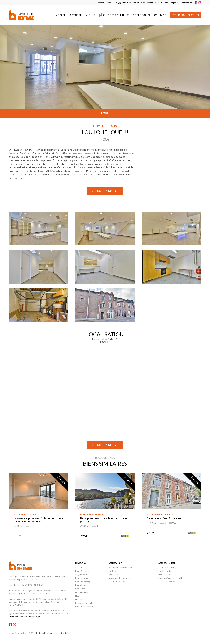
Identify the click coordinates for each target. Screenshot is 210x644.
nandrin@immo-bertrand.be (178, 3)
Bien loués (80, 589)
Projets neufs (82, 575)
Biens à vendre (82, 571)
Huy (77, 596)
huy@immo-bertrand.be (127, 3)
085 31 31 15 (152, 3)
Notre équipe (142, 15)
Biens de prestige (83, 582)
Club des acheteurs (114, 15)
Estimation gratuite (185, 15)
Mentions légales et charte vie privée (52, 633)
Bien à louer (81, 585)
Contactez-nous (103, 191)
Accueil (61, 15)
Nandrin (79, 599)
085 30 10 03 (105, 3)
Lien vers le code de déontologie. (25, 617)
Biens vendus (82, 578)
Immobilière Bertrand (22, 15)
